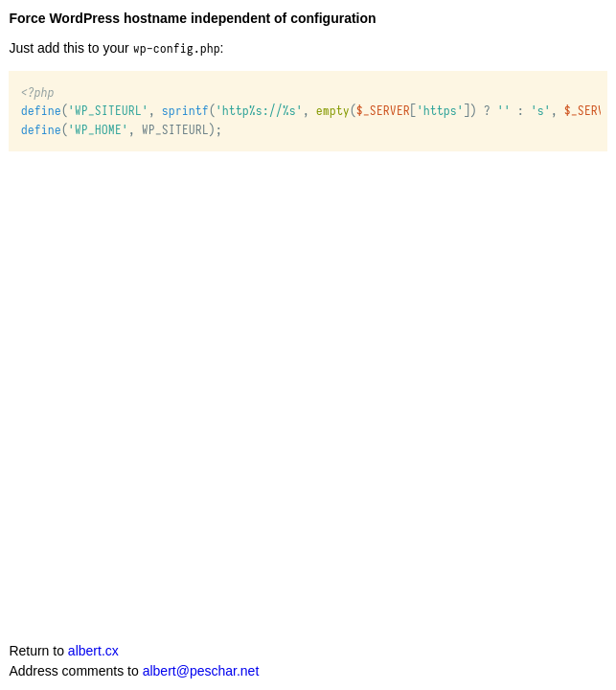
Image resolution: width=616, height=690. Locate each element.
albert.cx (93, 651)
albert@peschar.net (201, 671)
